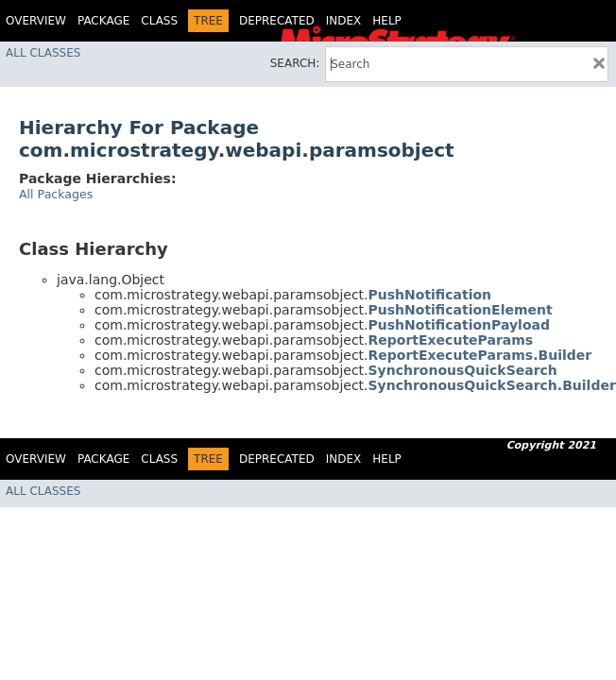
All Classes (43, 53)
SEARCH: (295, 63)
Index (344, 21)
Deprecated (277, 21)
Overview (36, 21)
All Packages (56, 194)
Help (387, 21)
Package (103, 21)
